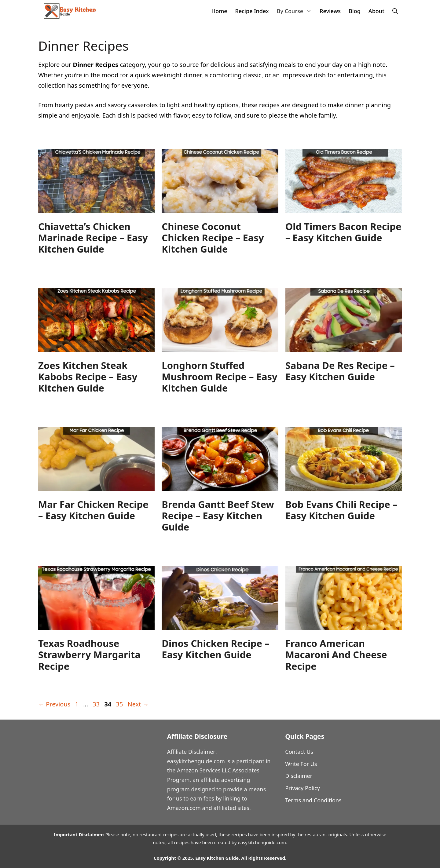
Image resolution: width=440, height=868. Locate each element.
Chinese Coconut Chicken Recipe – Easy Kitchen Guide (213, 238)
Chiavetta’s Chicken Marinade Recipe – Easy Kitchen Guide (93, 238)
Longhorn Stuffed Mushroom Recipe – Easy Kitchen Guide (219, 377)
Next (138, 704)
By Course (296, 11)
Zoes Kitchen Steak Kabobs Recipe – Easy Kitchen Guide (88, 377)
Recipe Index (252, 11)
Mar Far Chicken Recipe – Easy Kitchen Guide (93, 510)
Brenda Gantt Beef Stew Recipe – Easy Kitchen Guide (218, 516)
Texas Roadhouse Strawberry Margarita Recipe (89, 655)
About (376, 11)
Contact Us (299, 752)
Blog (355, 11)
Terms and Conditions (313, 800)
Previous (54, 704)
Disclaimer (299, 776)
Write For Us (301, 764)
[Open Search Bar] (395, 11)
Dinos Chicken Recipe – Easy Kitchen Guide (215, 649)
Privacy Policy (302, 788)
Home (219, 11)
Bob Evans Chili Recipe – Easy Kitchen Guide (341, 510)
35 (120, 704)
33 (97, 704)
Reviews (330, 11)
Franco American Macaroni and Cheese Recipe (336, 655)
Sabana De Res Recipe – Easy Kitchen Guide (340, 371)
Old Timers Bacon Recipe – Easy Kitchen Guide (343, 232)
